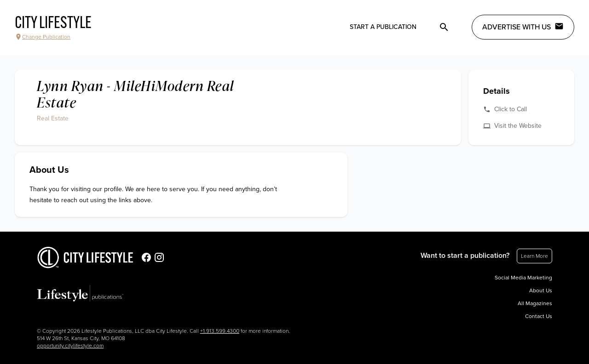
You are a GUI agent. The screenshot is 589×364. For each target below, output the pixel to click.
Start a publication (383, 27)
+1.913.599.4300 (220, 331)
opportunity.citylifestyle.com (70, 346)
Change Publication (43, 37)
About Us (541, 290)
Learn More (534, 256)
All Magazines (535, 303)
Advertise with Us (523, 27)
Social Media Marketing (523, 278)
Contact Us (539, 316)
